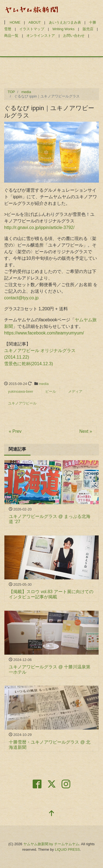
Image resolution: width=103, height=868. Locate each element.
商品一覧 (11, 36)
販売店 (88, 29)
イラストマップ (32, 29)
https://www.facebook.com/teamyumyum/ (44, 333)
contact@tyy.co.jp (21, 298)
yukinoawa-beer (21, 391)
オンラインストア (41, 36)
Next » (86, 431)
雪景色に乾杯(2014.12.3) (29, 364)
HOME (15, 22)
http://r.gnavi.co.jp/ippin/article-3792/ (39, 228)
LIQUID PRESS (67, 849)
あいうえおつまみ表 (65, 22)
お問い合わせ (74, 36)
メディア (75, 391)
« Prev (15, 431)
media (44, 384)
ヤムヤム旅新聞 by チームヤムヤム (51, 844)
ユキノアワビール (22, 403)
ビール (51, 391)
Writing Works (63, 29)
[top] (52, 814)
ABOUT (35, 22)
